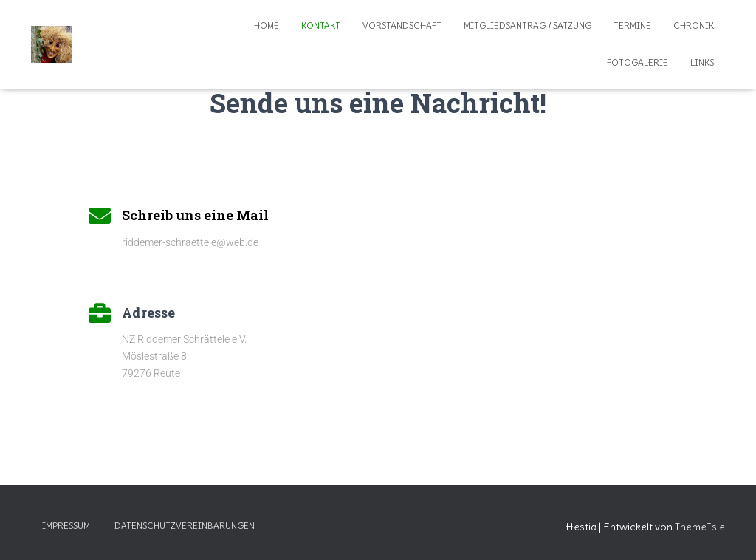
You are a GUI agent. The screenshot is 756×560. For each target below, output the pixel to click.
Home (267, 25)
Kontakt (321, 25)
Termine (632, 25)
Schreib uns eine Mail (195, 215)
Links (702, 62)
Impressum (66, 526)
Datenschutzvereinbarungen (185, 526)
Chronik (694, 25)
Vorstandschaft (402, 25)
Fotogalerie (638, 62)
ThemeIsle (700, 527)
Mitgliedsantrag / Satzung (528, 25)
